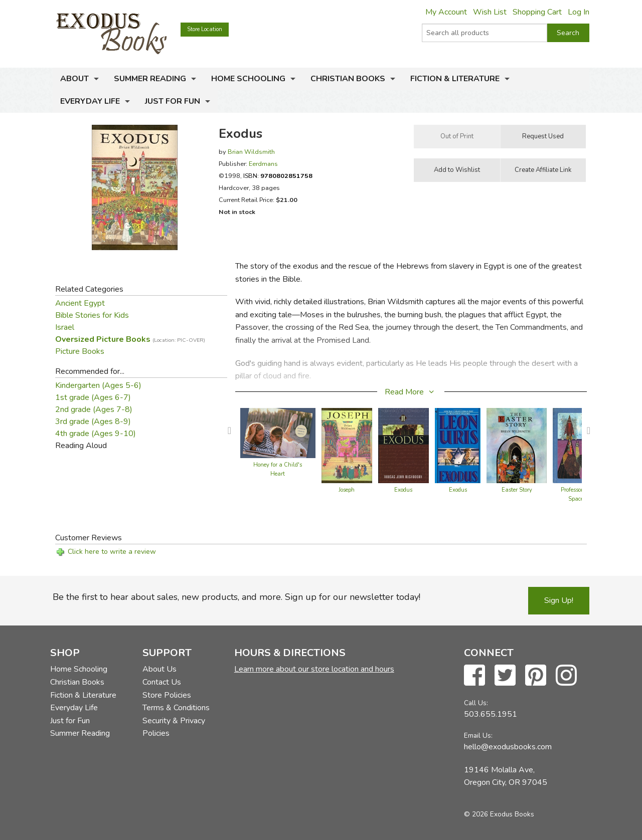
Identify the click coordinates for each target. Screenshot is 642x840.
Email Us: (478, 736)
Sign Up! (559, 600)
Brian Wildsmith (251, 152)
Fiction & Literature (455, 79)
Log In (579, 12)
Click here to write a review (112, 552)
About (74, 79)
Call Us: (476, 703)
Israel (65, 327)
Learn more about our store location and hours (314, 669)
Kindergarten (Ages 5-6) (98, 385)
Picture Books (80, 351)
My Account (446, 12)
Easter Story (517, 490)
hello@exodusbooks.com (508, 747)
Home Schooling (248, 79)
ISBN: (278, 176)
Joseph (347, 490)
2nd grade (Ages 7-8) (94, 409)
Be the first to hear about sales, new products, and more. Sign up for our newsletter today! (236, 597)
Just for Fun (173, 101)
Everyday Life (90, 101)
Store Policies (167, 695)
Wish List (490, 12)
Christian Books (348, 79)
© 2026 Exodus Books (499, 814)
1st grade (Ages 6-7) (93, 397)
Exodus (403, 490)
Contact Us (162, 682)
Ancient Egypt (80, 303)
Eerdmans (263, 164)
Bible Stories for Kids (92, 315)
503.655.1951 (491, 714)
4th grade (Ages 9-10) (96, 434)
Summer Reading (150, 79)
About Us (159, 669)
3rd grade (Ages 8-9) (93, 422)
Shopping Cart (537, 12)
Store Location (205, 29)
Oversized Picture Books (130, 339)
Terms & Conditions (176, 708)
